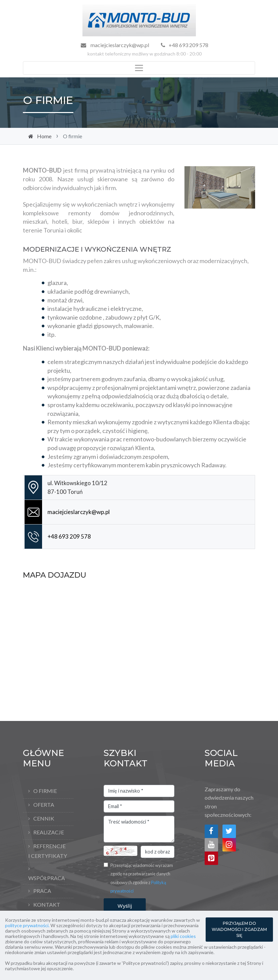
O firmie (45, 791)
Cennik (44, 818)
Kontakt (47, 904)
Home (44, 136)
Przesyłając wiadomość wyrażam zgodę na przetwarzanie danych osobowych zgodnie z (142, 878)
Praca (42, 891)
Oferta (44, 805)
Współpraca (47, 878)
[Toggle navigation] (139, 68)
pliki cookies (183, 936)
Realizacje (49, 832)
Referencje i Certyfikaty (48, 851)
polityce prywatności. (27, 925)
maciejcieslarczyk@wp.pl (119, 45)
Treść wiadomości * (139, 829)
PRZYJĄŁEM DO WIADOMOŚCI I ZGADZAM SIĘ (239, 929)
